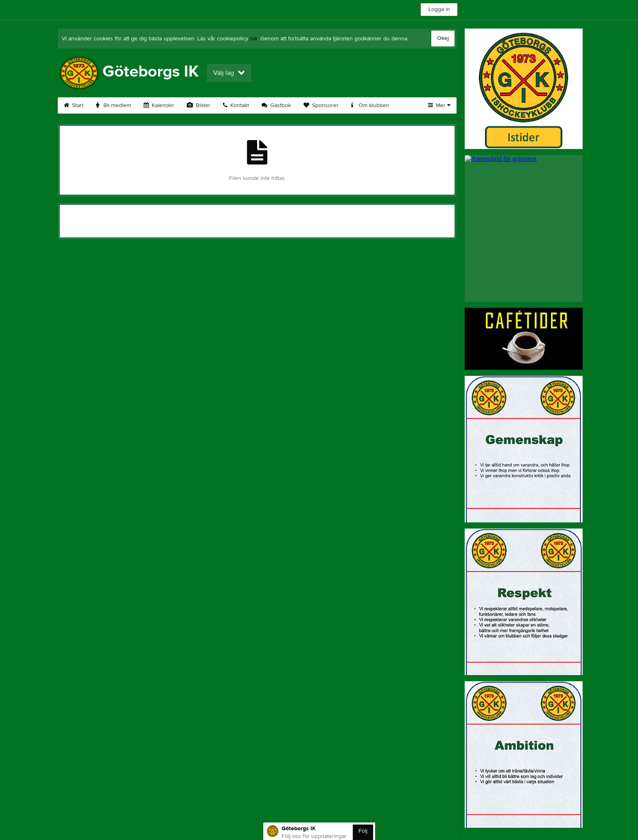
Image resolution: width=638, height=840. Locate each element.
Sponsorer (321, 105)
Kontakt (236, 105)
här (254, 39)
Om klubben (370, 105)
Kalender (159, 105)
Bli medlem (114, 105)
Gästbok (276, 105)
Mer (439, 105)
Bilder (199, 105)
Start (74, 105)
